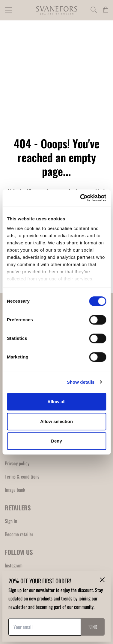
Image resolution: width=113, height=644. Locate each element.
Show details (81, 382)
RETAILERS (18, 508)
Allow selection (56, 421)
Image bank (15, 490)
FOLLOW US (19, 552)
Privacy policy (17, 463)
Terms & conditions (22, 476)
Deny (56, 441)
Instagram (14, 565)
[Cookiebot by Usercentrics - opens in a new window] (81, 198)
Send (93, 627)
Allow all (56, 402)
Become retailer (19, 534)
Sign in (11, 521)
